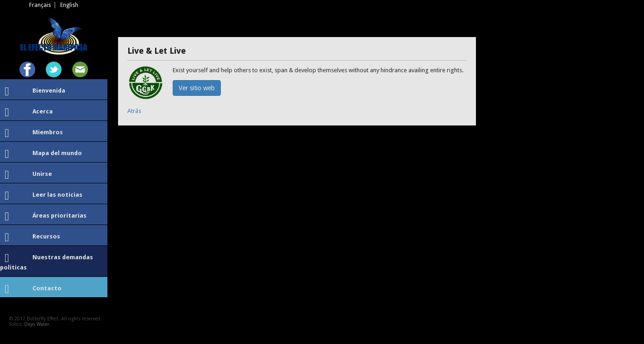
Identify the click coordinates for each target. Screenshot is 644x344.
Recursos (32, 238)
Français (40, 5)
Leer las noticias (44, 196)
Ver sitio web (197, 88)
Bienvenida (35, 92)
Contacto (33, 289)
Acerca (29, 113)
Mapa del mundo (43, 154)
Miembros (34, 133)
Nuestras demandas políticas (47, 262)
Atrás (134, 111)
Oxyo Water (37, 324)
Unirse (28, 175)
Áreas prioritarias (46, 217)
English (69, 5)
